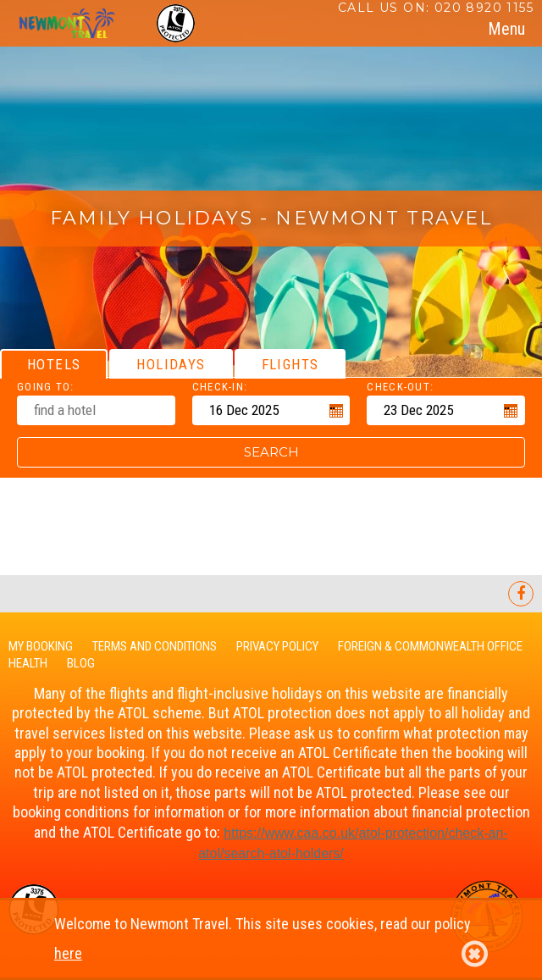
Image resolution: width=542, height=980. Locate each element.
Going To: (46, 387)
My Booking (41, 646)
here (68, 953)
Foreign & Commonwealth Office (430, 646)
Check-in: (220, 387)
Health (28, 663)
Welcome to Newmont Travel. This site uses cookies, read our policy (271, 942)
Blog (81, 663)
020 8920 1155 (484, 8)
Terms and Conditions (155, 646)
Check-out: (400, 387)
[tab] (506, 29)
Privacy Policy (277, 646)
